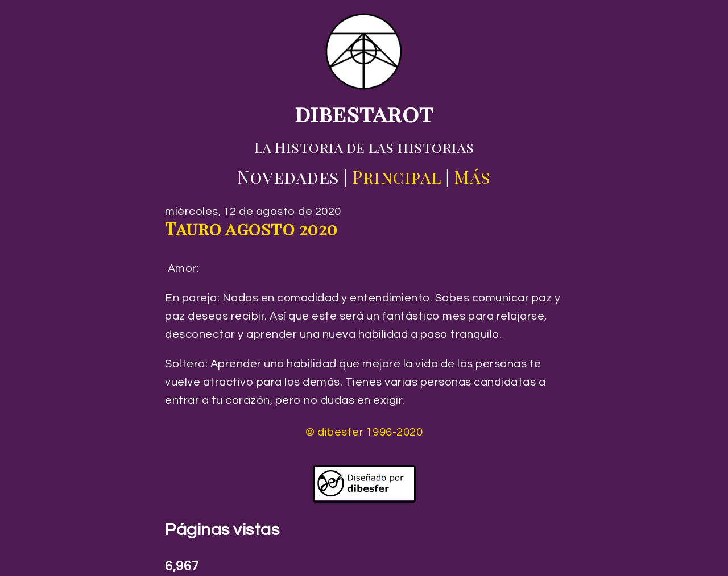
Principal (397, 177)
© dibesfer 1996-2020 (364, 432)
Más (472, 177)
